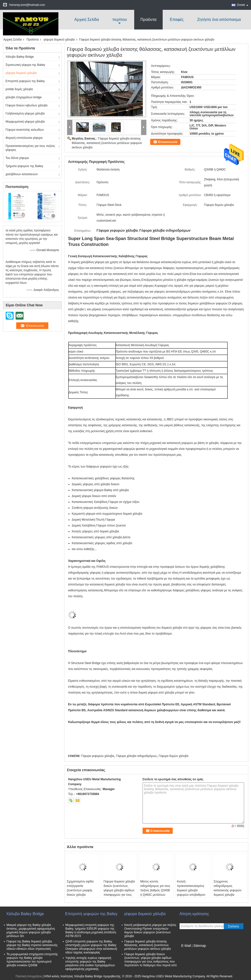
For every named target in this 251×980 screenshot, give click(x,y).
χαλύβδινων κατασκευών (22, 174)
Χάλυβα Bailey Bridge (20, 57)
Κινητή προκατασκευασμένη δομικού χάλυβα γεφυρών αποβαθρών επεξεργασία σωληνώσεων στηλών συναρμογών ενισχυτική (192, 895)
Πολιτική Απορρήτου (29, 976)
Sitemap (200, 946)
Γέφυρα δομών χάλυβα (173, 756)
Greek (243, 5)
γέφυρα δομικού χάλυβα (59, 40)
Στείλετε (234, 926)
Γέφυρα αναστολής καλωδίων (25, 130)
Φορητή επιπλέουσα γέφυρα (24, 138)
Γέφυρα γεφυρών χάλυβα (98, 756)
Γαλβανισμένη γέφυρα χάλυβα (25, 114)
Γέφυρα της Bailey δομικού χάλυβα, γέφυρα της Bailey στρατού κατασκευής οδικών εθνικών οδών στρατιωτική (32, 945)
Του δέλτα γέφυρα (17, 158)
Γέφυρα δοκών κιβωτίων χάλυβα (27, 105)
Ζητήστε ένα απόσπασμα (219, 20)
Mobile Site (188, 952)
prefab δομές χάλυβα (19, 89)
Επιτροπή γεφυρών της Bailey (25, 81)
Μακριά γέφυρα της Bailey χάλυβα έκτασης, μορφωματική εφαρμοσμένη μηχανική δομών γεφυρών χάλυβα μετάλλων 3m (31, 930)
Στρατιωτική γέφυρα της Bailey (25, 65)
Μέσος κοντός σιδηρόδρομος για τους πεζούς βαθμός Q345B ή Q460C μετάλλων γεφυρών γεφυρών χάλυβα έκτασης (155, 893)
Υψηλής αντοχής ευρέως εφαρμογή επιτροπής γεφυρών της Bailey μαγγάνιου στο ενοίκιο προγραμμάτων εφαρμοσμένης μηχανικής (90, 963)
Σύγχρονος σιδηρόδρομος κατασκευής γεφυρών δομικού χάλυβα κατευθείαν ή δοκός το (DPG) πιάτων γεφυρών (229, 893)
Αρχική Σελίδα (87, 20)
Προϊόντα (148, 20)
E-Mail (186, 946)
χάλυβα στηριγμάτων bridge (24, 97)
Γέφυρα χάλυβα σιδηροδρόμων (136, 756)
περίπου (120, 20)
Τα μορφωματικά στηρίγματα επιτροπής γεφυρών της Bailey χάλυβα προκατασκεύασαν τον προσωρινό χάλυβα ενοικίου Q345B (32, 960)
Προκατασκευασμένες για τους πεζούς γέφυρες (30, 148)
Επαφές (177, 20)
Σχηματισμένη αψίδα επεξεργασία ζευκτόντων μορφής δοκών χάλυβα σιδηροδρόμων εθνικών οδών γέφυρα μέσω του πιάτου (82, 895)
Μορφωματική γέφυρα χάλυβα (25, 122)
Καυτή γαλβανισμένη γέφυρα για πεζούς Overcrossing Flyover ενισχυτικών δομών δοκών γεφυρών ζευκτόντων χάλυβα (150, 930)
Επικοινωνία (168, 142)
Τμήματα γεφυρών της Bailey (24, 166)
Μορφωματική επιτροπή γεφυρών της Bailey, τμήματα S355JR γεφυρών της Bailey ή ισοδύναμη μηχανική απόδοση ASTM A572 (91, 930)
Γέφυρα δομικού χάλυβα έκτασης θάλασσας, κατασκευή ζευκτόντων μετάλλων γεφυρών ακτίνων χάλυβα (107, 143)
